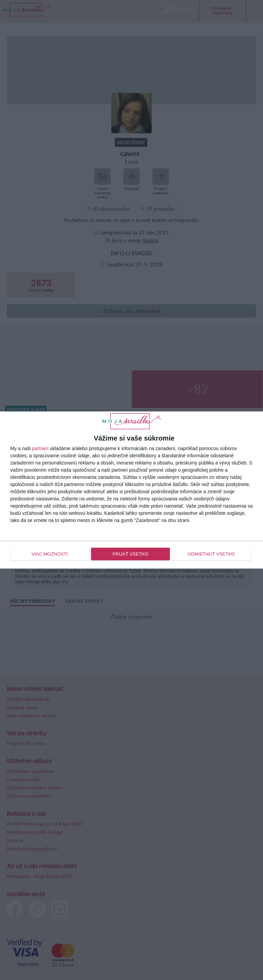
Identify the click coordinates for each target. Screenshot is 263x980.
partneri (40, 449)
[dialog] (131, 490)
